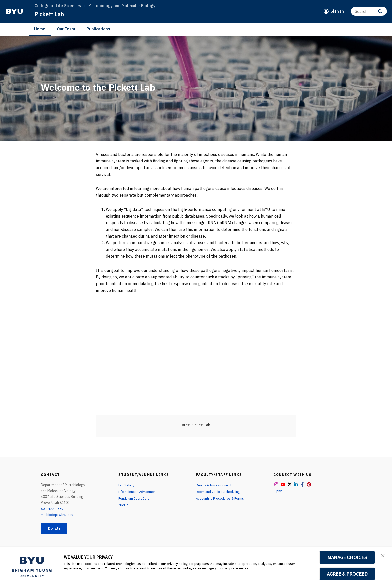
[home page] (14, 11)
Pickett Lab (50, 14)
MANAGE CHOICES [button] (347, 557)
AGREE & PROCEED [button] (347, 574)
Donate (56, 529)
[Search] (369, 11)
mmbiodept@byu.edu (57, 515)
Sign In (337, 11)
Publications (98, 29)
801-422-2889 (52, 509)
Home (40, 29)
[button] (384, 556)
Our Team (66, 29)
